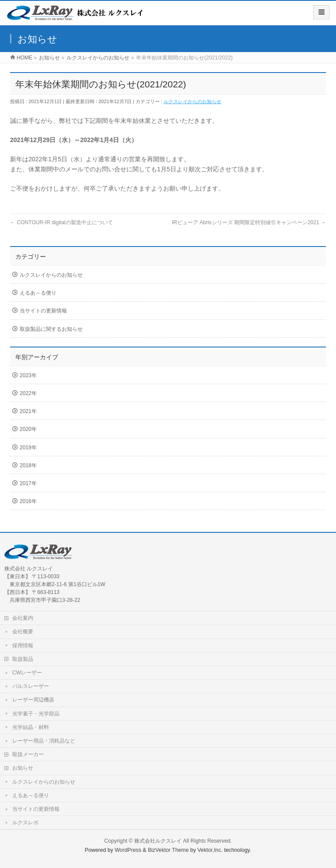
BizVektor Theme (168, 850)
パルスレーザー (31, 686)
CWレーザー (27, 673)
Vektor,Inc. (210, 850)
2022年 (28, 393)
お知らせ (23, 768)
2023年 (28, 375)
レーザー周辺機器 (33, 700)
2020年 (28, 429)
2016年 (28, 501)
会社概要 (23, 632)
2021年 (28, 411)
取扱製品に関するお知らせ (51, 329)
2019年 (28, 448)
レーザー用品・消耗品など (44, 741)
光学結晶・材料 (31, 727)
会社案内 (23, 618)
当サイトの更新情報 (43, 311)
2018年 (28, 465)
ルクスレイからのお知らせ (192, 101)
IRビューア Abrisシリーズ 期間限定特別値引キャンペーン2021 (249, 222)
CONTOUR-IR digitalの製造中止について (61, 222)
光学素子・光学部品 (36, 714)
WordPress (128, 850)
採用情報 (23, 646)
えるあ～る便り (38, 293)
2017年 (28, 483)
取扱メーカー (28, 754)
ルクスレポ (25, 823)
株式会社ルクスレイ (158, 841)
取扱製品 (23, 659)
